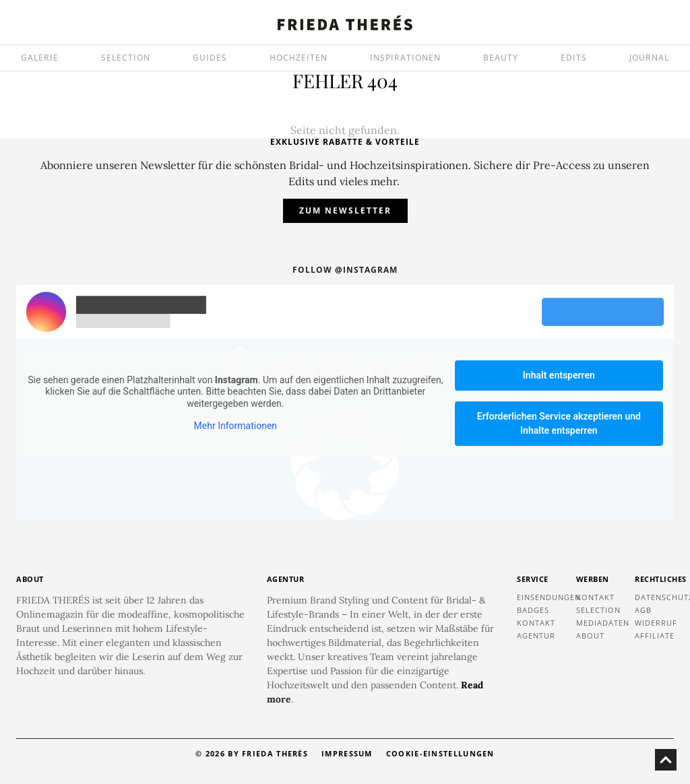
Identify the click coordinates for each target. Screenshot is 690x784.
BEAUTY (501, 58)
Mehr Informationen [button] (236, 426)
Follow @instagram (345, 270)
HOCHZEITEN (299, 58)
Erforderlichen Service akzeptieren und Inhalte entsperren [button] (559, 423)
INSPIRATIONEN (405, 58)
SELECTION (126, 58)
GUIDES (210, 58)
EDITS (574, 58)
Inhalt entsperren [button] (559, 375)
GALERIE (40, 58)
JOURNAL (649, 58)
